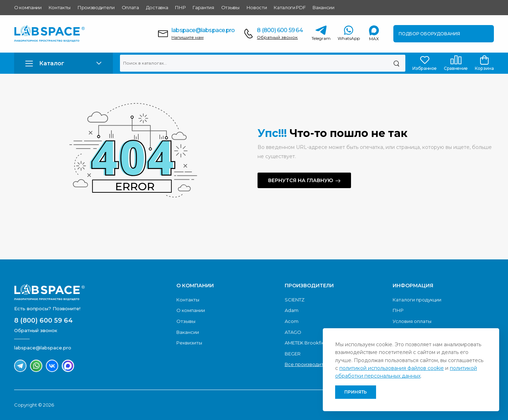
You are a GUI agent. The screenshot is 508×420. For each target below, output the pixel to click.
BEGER (293, 354)
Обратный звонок (277, 37)
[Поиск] (396, 63)
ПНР (180, 7)
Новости (257, 7)
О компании (28, 7)
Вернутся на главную (301, 180)
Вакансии (323, 7)
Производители (96, 7)
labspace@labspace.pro (203, 30)
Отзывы (230, 7)
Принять (356, 392)
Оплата (130, 7)
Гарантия (203, 7)
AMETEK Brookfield (307, 343)
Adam (292, 310)
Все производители (309, 364)
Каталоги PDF (290, 7)
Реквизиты (189, 343)
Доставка (157, 7)
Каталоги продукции (417, 300)
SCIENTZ (295, 300)
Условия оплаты (412, 321)
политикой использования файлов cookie (392, 368)
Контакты (60, 7)
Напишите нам (188, 37)
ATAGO (293, 332)
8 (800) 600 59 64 (280, 30)
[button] (64, 63)
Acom (292, 321)
